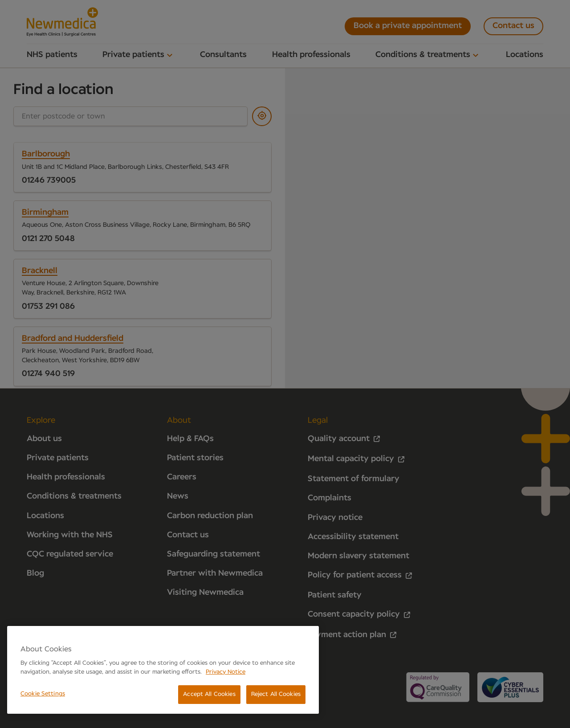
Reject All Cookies (276, 694)
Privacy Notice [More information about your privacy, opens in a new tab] (226, 672)
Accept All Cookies (209, 694)
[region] (163, 670)
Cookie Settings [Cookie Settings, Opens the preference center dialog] (43, 694)
